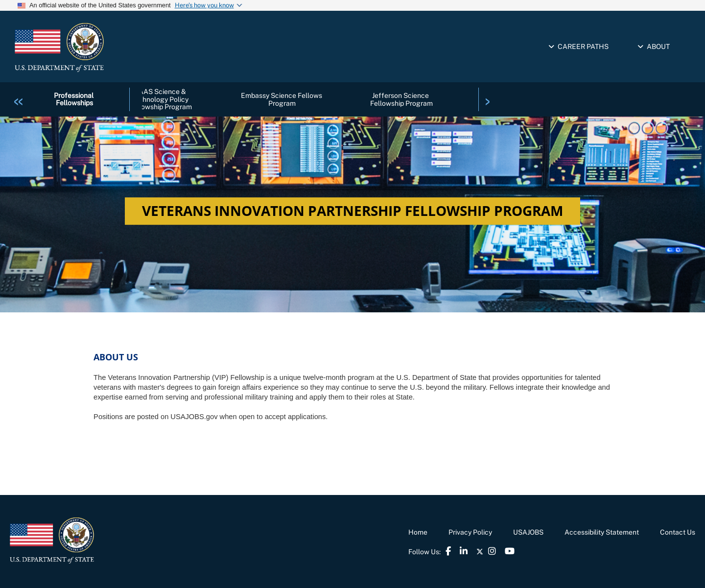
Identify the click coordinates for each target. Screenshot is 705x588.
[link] (18, 99)
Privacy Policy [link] (470, 532)
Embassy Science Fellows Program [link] (282, 99)
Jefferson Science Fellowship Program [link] (401, 99)
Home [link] (418, 532)
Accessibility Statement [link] (602, 532)
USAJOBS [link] (528, 532)
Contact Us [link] (678, 532)
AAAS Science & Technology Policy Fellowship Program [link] (161, 99)
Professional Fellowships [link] (74, 99)
